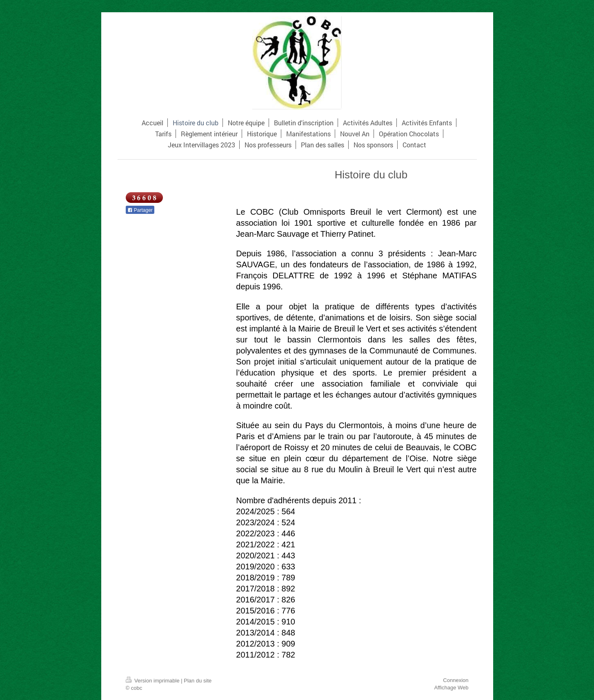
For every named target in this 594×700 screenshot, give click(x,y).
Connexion (456, 680)
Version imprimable (154, 681)
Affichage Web (451, 688)
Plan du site (198, 681)
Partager (140, 210)
